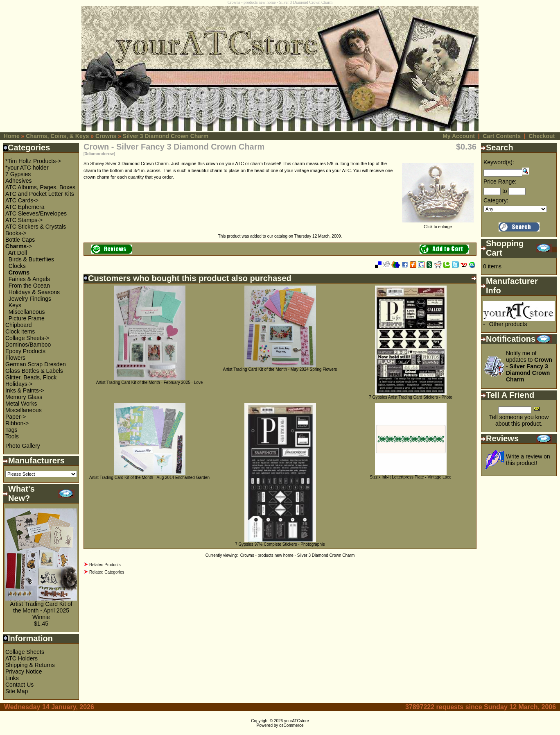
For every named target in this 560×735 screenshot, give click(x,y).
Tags (11, 430)
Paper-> (16, 417)
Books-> (16, 233)
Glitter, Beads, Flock (31, 377)
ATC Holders (21, 658)
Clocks (17, 266)
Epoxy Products (25, 351)
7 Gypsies (18, 174)
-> (19, 246)
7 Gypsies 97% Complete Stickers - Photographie (280, 544)
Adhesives (19, 181)
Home (12, 136)
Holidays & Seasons (34, 292)
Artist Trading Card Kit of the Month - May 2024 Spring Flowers (280, 369)
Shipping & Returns (30, 665)
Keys (15, 305)
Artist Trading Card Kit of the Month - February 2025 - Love (150, 382)
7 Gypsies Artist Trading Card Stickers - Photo (410, 397)
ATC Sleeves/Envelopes (36, 213)
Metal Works (21, 404)
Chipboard (19, 325)
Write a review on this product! (528, 460)
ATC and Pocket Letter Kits (40, 194)
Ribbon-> (17, 423)
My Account (459, 136)
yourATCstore (297, 721)
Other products (508, 324)
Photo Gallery (23, 446)
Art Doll (18, 253)
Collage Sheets (25, 652)
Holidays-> (19, 384)
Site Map (17, 691)
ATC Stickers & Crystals (36, 227)
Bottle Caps (20, 240)
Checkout (542, 136)
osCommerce (291, 725)
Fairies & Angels (29, 279)
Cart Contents (502, 136)
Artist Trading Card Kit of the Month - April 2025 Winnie (41, 610)
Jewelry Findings (30, 299)
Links (12, 678)
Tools (12, 436)
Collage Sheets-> (27, 338)
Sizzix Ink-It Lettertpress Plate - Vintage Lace (410, 477)
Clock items (20, 331)
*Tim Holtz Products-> (33, 161)
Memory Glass (24, 397)
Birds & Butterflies (31, 259)
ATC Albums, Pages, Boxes (40, 187)
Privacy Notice (24, 671)
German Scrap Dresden (36, 364)
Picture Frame (27, 318)
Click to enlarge (438, 225)
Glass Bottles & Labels (34, 371)
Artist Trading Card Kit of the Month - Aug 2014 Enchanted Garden (149, 478)
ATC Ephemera (25, 207)
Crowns (106, 136)
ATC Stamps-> (24, 220)
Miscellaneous (27, 312)
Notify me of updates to (529, 366)
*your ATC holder (27, 168)
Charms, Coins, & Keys (57, 136)
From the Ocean (29, 286)
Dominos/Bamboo (28, 345)
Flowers (15, 358)
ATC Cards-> (22, 200)
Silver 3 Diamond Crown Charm (166, 136)
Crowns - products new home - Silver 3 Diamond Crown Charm (298, 555)
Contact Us (19, 685)
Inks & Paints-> (25, 390)
